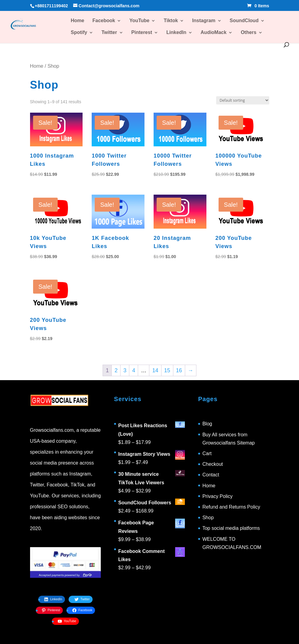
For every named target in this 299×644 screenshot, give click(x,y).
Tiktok (171, 21)
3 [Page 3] (125, 370)
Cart (207, 453)
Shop (208, 518)
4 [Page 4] (134, 370)
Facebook (104, 21)
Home (77, 21)
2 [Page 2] (116, 370)
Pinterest (142, 33)
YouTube (139, 21)
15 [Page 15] (167, 370)
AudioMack (214, 33)
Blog (207, 424)
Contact (211, 475)
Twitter (109, 33)
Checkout (213, 464)
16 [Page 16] (179, 370)
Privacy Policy (218, 496)
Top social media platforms (231, 528)
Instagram (204, 21)
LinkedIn (176, 33)
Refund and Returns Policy (231, 507)
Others (249, 33)
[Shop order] (243, 100)
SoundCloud (244, 21)
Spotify (79, 33)
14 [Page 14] (155, 370)
